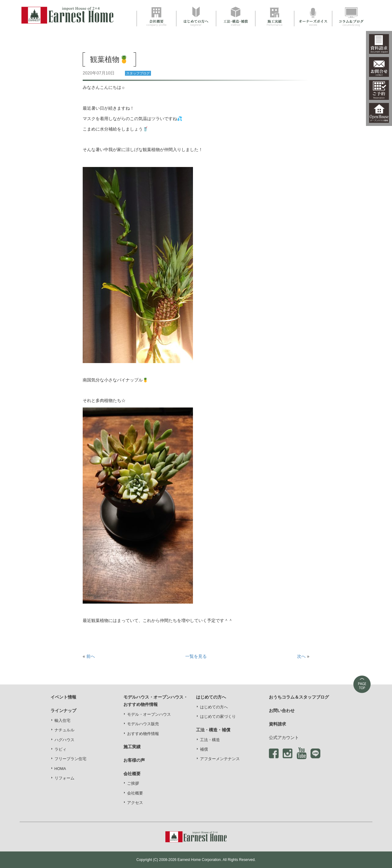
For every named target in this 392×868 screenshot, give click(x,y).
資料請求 (277, 724)
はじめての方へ (214, 707)
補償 (204, 749)
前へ (91, 656)
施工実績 (132, 747)
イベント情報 (63, 697)
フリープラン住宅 (70, 759)
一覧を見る (196, 656)
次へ (301, 656)
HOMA (60, 769)
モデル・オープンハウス (149, 714)
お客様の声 (134, 760)
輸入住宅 (62, 721)
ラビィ (60, 749)
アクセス (135, 803)
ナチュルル (64, 730)
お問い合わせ (282, 711)
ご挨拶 (133, 783)
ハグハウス (64, 740)
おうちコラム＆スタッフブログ (299, 697)
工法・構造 (210, 740)
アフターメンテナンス (220, 759)
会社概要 (135, 793)
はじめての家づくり (218, 717)
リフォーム (64, 778)
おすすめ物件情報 (143, 734)
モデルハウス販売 (143, 724)
